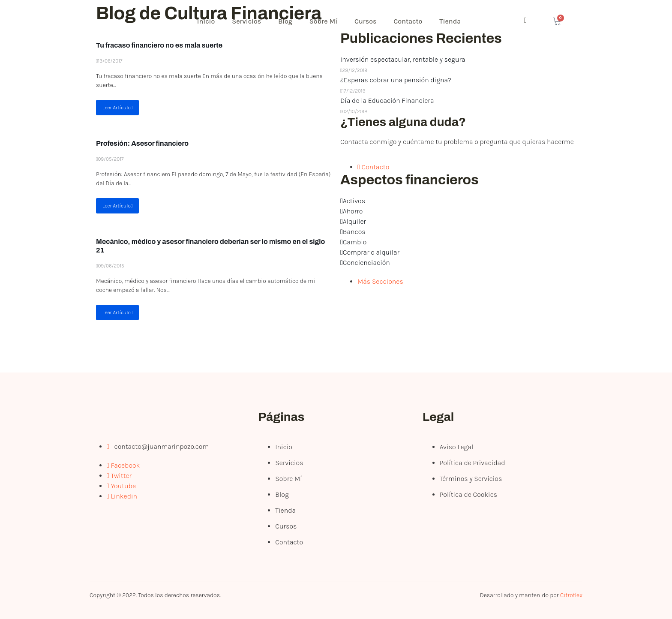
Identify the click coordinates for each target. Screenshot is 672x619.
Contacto (408, 21)
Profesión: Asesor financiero (142, 143)
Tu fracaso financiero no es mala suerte (159, 45)
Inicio (206, 21)
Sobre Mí (323, 21)
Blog (286, 21)
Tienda (450, 21)
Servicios (247, 21)
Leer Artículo (117, 108)
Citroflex (571, 595)
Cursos (366, 21)
